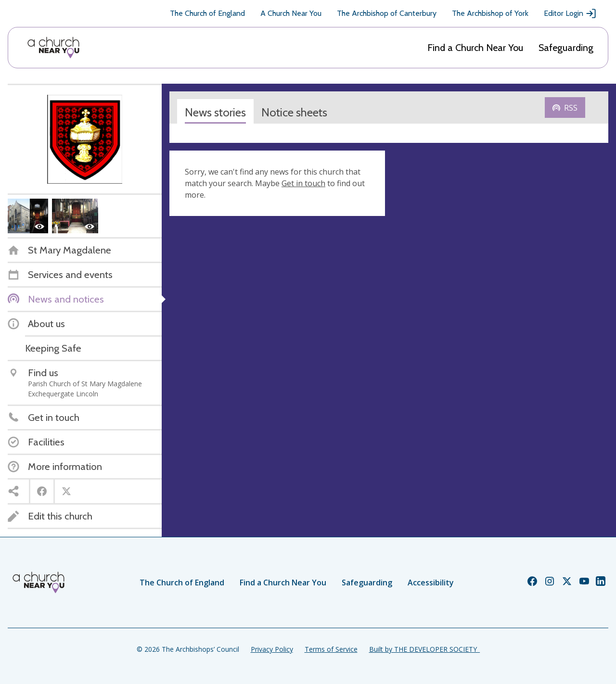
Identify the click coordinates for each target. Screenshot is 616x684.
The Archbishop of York (490, 13)
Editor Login (570, 13)
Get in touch (303, 183)
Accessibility (431, 583)
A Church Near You (291, 13)
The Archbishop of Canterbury (387, 13)
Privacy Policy (272, 649)
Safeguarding (566, 48)
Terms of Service (331, 649)
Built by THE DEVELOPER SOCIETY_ (424, 649)
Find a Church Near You (475, 48)
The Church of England (207, 13)
